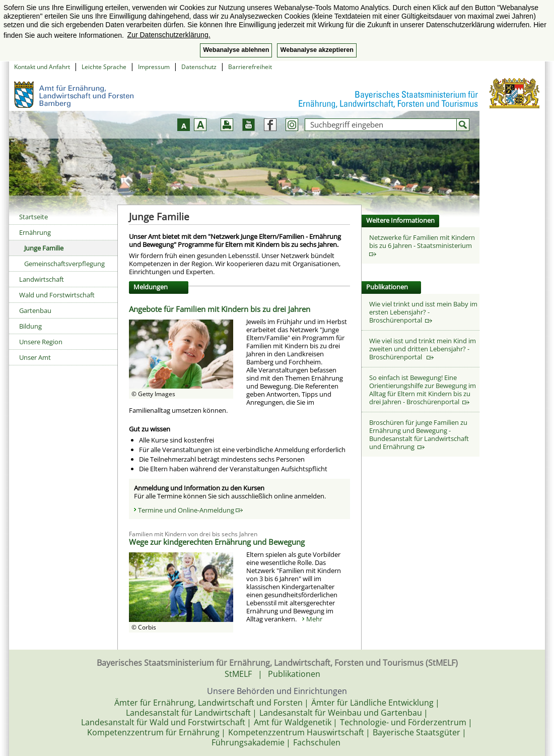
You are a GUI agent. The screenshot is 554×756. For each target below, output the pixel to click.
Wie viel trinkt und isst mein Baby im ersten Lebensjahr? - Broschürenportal (423, 312)
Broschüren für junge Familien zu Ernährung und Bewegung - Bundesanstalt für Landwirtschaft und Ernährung (419, 434)
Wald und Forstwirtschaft (57, 295)
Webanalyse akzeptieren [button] (317, 50)
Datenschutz (199, 67)
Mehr (314, 619)
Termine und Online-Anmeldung (190, 510)
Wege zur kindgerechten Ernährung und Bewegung (217, 542)
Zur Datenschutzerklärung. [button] (169, 35)
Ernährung (35, 232)
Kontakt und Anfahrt (42, 67)
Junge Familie (44, 248)
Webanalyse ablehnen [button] (236, 50)
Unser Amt (35, 357)
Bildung (30, 326)
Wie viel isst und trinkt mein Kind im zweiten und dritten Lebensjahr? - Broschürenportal (423, 349)
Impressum (154, 67)
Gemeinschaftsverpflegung (64, 264)
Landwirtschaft (42, 279)
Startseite (33, 217)
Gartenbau (35, 310)
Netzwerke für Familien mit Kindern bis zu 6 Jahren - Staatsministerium (422, 245)
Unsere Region (41, 342)
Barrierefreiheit (250, 67)
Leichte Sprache (104, 67)
